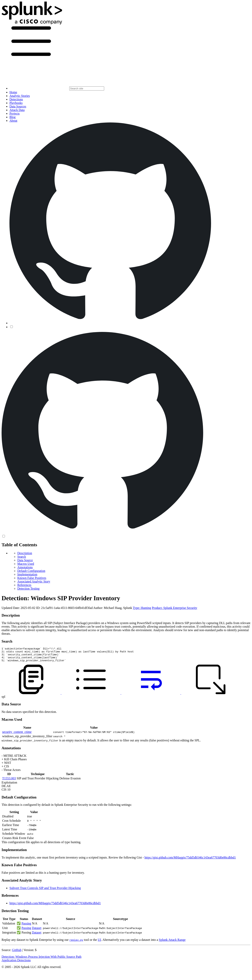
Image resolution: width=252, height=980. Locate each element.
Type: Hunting (142, 608)
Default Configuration (31, 571)
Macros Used (26, 564)
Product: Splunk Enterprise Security (175, 608)
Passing (26, 926)
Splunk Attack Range (172, 943)
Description (25, 553)
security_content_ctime (17, 735)
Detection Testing (28, 589)
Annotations (25, 567)
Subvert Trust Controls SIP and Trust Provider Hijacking (45, 891)
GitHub (17, 953)
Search (22, 557)
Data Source (25, 560)
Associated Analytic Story (34, 581)
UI (99, 943)
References (24, 585)
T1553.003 (9, 781)
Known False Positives (32, 578)
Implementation (27, 574)
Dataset (37, 931)
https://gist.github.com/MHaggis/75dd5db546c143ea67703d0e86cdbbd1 (190, 860)
